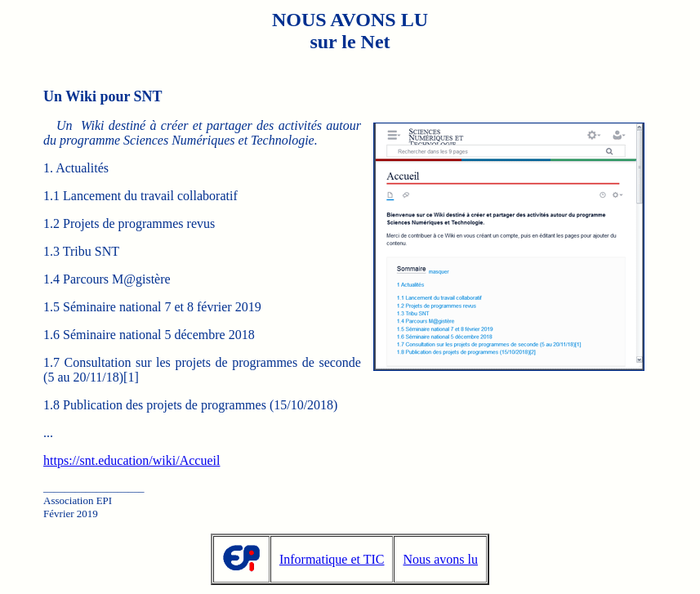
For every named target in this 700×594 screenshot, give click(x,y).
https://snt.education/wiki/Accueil (132, 460)
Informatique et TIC (332, 559)
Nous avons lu (440, 559)
